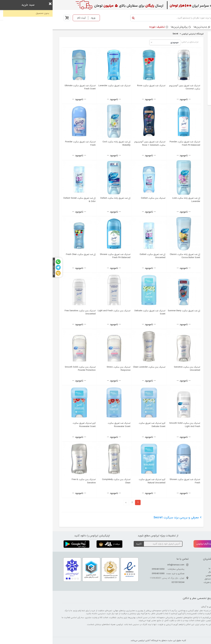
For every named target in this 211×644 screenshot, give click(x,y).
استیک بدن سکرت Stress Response (66, 369)
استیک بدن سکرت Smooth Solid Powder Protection (28, 369)
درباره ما (162, 565)
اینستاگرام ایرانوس (155, 544)
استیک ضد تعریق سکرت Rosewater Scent (67, 425)
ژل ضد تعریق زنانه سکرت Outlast (63, 198)
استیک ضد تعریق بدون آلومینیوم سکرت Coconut (132, 87)
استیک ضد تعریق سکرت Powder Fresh (28, 143)
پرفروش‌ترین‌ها (127, 27)
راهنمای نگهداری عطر (190, 575)
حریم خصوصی (159, 575)
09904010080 (106, 574)
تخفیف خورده (105, 27)
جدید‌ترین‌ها (148, 27)
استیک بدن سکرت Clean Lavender (97, 367)
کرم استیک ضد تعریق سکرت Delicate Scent (99, 425)
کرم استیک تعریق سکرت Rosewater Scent (32, 425)
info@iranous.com (123, 565)
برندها (166, 27)
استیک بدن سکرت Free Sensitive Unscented (28, 312)
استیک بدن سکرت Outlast (101, 198)
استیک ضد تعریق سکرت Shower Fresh (132, 481)
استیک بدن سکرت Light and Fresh (61, 311)
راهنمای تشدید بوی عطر (188, 569)
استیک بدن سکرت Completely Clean (64, 481)
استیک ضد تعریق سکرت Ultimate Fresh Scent (28, 87)
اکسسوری (192, 82)
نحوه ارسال (161, 572)
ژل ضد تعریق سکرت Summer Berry (131, 311)
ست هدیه (192, 50)
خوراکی (194, 95)
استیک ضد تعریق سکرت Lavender (62, 86)
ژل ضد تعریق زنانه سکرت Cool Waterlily (64, 143)
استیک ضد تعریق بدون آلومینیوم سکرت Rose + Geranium (97, 143)
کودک (194, 63)
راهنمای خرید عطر (191, 579)
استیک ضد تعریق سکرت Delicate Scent (97, 312)
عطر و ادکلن (191, 43)
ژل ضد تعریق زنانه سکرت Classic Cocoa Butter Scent (132, 256)
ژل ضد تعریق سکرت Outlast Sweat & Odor (27, 200)
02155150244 (125, 582)
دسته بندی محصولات (188, 27)
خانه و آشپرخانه (189, 88)
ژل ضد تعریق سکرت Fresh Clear (28, 254)
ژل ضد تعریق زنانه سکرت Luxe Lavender (134, 200)
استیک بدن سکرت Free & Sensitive (31, 481)
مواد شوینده (191, 76)
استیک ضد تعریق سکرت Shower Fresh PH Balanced (63, 256)
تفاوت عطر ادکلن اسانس (188, 565)
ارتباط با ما (161, 569)
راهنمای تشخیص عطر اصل (187, 572)
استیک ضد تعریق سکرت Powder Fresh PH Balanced (132, 143)
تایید (86, 544)
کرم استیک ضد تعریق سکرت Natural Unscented (99, 481)
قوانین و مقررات (158, 582)
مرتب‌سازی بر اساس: (137, 42)
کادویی (194, 69)
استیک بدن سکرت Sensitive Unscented (134, 369)
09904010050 (106, 569)
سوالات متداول (159, 579)
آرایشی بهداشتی (189, 56)
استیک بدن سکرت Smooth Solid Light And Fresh (132, 425)
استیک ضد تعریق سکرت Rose (99, 86)
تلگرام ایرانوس (188, 544)
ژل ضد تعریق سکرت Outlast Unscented (100, 256)
